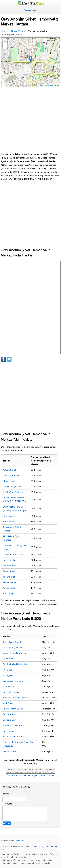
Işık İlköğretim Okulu (13, 681)
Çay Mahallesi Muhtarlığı (15, 664)
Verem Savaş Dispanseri (15, 653)
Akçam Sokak (9, 582)
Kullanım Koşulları (40, 847)
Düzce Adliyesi (10, 714)
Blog (3, 849)
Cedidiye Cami (10, 720)
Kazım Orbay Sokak (12, 648)
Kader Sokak (9, 577)
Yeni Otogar (9, 593)
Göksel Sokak (10, 751)
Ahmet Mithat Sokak (13, 709)
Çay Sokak (8, 659)
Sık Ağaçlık (8, 675)
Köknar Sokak (10, 588)
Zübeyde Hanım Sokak (14, 725)
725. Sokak (8, 516)
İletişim (53, 847)
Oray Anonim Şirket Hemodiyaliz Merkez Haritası (31, 775)
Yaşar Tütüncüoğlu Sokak (15, 698)
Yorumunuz (7, 804)
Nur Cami (7, 670)
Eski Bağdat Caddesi (13, 492)
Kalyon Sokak (10, 470)
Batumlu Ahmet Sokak (14, 737)
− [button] (5, 47)
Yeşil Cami (8, 703)
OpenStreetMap (53, 86)
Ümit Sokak (8, 731)
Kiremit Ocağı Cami (12, 487)
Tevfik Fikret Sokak (12, 642)
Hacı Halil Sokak (11, 692)
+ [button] (5, 42)
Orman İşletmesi (11, 475)
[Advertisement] (30, 119)
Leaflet (41, 86)
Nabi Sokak (8, 686)
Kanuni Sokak (10, 566)
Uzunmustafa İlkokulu (13, 555)
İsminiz (6, 794)
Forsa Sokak (9, 522)
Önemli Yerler (31, 11)
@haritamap (19, 840)
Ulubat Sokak (9, 481)
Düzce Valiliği (9, 560)
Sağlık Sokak (9, 571)
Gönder (7, 823)
